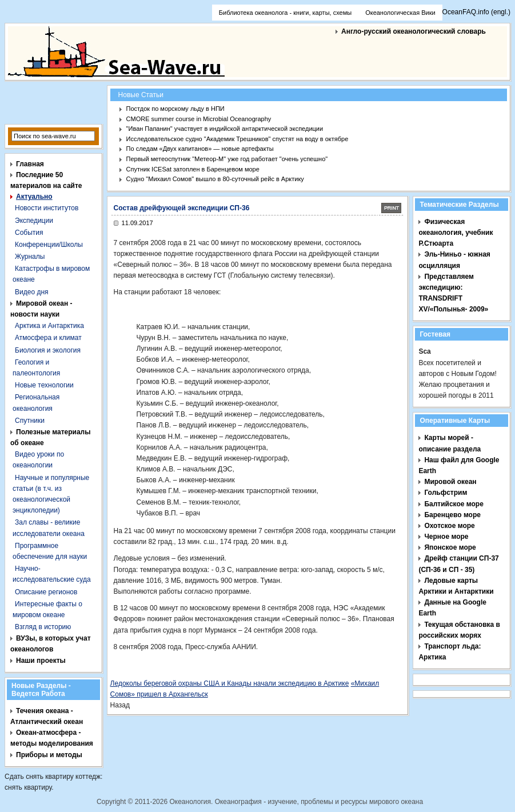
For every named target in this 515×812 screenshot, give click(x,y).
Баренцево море (452, 515)
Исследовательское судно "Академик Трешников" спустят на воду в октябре (237, 139)
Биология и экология (48, 350)
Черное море (446, 537)
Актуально (34, 197)
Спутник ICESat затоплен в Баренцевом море (193, 169)
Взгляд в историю (43, 627)
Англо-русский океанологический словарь (414, 31)
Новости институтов (47, 208)
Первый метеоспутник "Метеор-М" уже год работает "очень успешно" (227, 159)
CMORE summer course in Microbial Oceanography (199, 119)
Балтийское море (454, 504)
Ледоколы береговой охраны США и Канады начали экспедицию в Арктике (230, 683)
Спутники (30, 421)
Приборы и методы (49, 755)
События (29, 233)
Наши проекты (41, 661)
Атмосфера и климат (48, 338)
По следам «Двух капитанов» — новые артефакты (200, 149)
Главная (30, 164)
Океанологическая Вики (400, 13)
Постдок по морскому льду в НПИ (175, 109)
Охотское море (449, 526)
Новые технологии (44, 385)
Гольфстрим (446, 493)
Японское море (450, 547)
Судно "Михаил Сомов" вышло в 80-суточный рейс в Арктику (215, 179)
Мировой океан (450, 482)
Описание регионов (46, 592)
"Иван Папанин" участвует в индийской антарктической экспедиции (225, 129)
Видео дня (32, 292)
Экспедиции (34, 221)
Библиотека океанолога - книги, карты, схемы (285, 13)
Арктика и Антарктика (49, 326)
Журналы (30, 257)
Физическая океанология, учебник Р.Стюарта (456, 233)
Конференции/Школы (49, 245)
